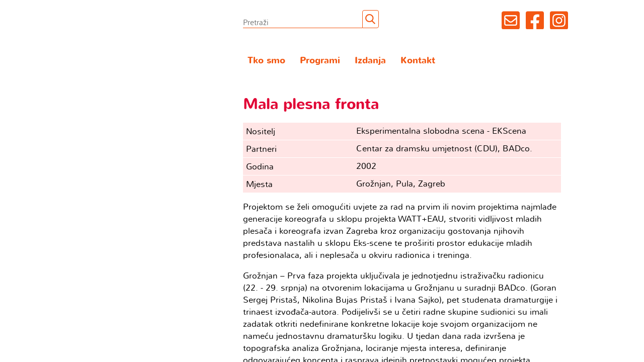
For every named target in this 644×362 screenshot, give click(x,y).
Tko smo (266, 61)
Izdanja (370, 61)
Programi (320, 61)
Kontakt (418, 61)
